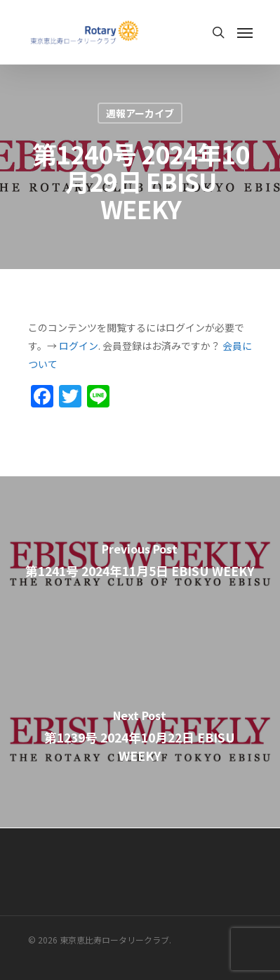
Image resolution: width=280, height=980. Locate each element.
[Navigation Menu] (245, 32)
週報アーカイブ (140, 113)
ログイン (79, 346)
